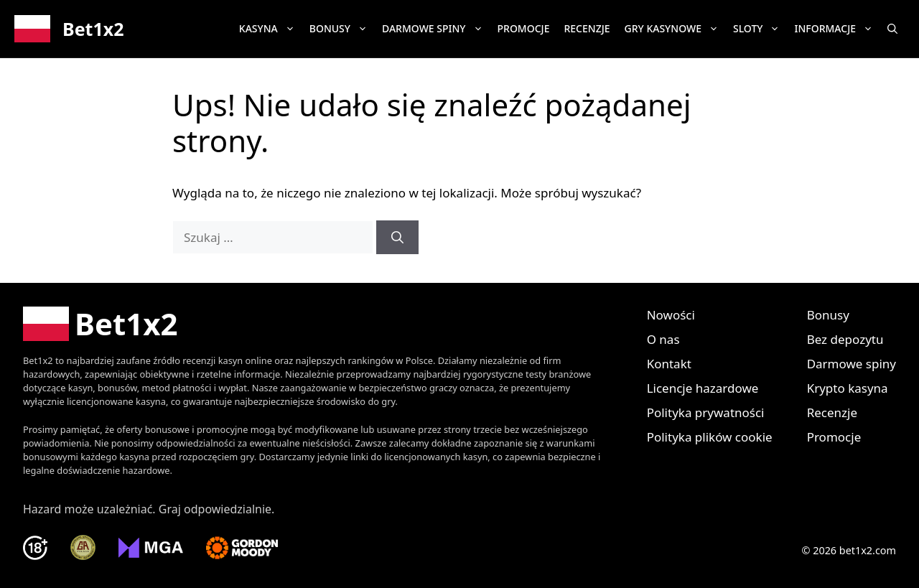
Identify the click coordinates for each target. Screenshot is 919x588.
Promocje (524, 28)
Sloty (760, 29)
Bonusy (342, 29)
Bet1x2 (93, 29)
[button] (892, 29)
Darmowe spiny (436, 29)
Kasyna (271, 29)
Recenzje (587, 28)
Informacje (837, 29)
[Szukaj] (397, 238)
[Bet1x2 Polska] (101, 324)
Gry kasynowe (675, 29)
